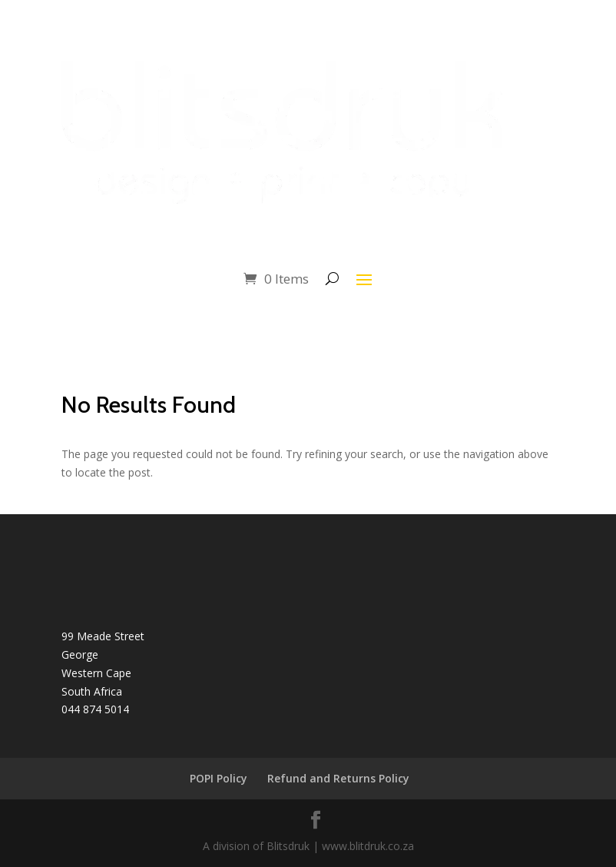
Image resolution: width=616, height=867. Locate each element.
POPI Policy (219, 778)
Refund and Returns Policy (338, 778)
